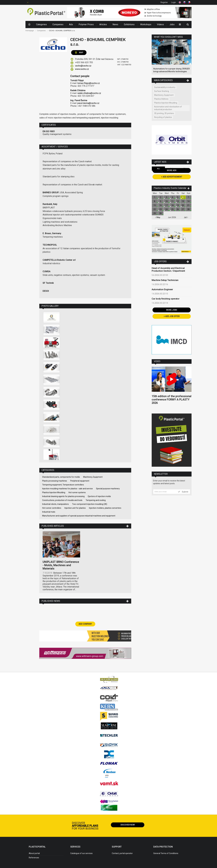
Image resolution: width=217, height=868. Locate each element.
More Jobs (172, 310)
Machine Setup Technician (165, 280)
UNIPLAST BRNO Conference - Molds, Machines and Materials (61, 565)
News (115, 24)
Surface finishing (162, 91)
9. (161, 201)
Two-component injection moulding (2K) (90, 504)
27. (183, 209)
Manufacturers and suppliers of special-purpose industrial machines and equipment (79, 516)
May (158, 217)
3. (167, 197)
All (158, 169)
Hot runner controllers (52, 508)
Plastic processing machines (55, 481)
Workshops (146, 24)
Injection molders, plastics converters (105, 508)
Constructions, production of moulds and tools (62, 500)
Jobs (172, 24)
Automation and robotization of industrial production (168, 108)
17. (167, 205)
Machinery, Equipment (93, 477)
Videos (160, 24)
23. (161, 209)
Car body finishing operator (166, 299)
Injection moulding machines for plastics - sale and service (67, 489)
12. (178, 201)
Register (164, 2)
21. (189, 205)
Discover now (128, 825)
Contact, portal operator (122, 853)
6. (183, 197)
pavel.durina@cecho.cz (88, 103)
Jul (186, 217)
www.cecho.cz (82, 69)
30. (161, 213)
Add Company (85, 624)
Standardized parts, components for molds (61, 477)
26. (178, 209)
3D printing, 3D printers (164, 113)
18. (173, 205)
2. (161, 197)
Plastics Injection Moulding (54, 492)
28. (189, 209)
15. (155, 205)
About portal (34, 853)
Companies (58, 24)
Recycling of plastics (163, 117)
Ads (71, 24)
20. (183, 205)
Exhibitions (129, 24)
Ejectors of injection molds (99, 496)
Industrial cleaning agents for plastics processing (63, 496)
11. (173, 201)
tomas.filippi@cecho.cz (89, 83)
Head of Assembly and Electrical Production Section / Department (168, 270)
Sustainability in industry (165, 87)
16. (161, 205)
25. (173, 209)
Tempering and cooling (96, 500)
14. (189, 201)
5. (178, 197)
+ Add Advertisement (172, 177)
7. (189, 197)
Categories (41, 24)
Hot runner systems (77, 492)
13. (183, 201)
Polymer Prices (86, 24)
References (34, 858)
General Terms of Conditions (166, 853)
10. (167, 201)
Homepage (30, 31)
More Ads (172, 170)
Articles (103, 24)
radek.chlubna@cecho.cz (89, 93)
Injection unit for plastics (75, 508)
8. (155, 201)
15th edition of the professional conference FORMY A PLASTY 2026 (172, 400)
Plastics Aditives (161, 99)
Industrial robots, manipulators (55, 504)
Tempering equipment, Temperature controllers (63, 485)
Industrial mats (49, 512)
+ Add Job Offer (172, 316)
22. (155, 209)
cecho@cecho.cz (83, 66)
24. (167, 209)
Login (174, 2)
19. (178, 205)
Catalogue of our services (81, 853)
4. (173, 197)
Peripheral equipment (80, 481)
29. (155, 213)
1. (155, 197)
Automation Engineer (162, 289)
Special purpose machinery (108, 489)
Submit (183, 492)
